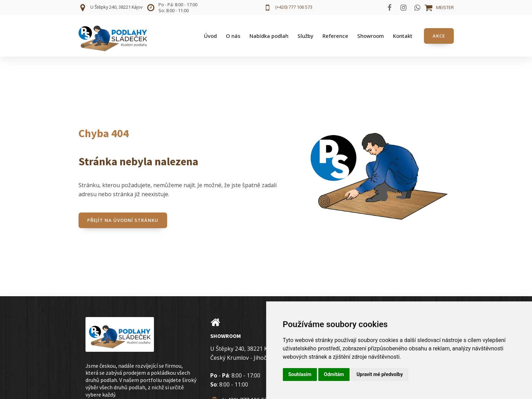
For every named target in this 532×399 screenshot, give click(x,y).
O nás (233, 36)
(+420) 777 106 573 (294, 7)
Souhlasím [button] (300, 374)
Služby (305, 36)
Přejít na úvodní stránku (123, 220)
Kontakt (403, 36)
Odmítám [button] (334, 374)
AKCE (439, 36)
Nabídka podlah (269, 36)
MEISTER (445, 7)
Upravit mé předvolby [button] (380, 374)
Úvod (210, 36)
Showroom (371, 36)
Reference (335, 36)
